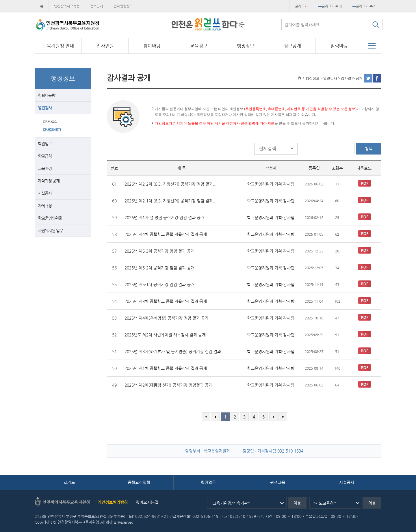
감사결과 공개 (52, 130)
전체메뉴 (372, 46)
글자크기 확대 (330, 6)
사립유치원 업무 (50, 230)
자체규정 (45, 206)
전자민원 (105, 46)
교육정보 (199, 46)
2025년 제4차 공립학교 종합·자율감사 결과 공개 (166, 234)
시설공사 (45, 193)
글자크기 (301, 6)
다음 (274, 417)
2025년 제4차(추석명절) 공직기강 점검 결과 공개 (167, 318)
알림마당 (339, 46)
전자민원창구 (123, 6)
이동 (297, 503)
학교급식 (45, 156)
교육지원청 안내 (58, 46)
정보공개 (96, 6)
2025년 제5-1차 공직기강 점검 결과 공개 (159, 284)
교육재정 (45, 168)
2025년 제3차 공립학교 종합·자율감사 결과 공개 (166, 301)
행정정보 (246, 46)
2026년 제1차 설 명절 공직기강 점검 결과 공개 (164, 217)
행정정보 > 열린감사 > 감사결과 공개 (334, 78)
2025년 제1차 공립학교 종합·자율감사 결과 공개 (166, 368)
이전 (215, 417)
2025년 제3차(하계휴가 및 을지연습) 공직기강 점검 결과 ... (175, 351)
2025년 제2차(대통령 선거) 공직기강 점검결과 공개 (168, 385)
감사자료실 (50, 122)
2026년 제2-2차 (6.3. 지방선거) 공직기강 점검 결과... (170, 184)
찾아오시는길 (147, 502)
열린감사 (45, 108)
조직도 (69, 482)
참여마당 (152, 46)
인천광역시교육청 (67, 6)
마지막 (283, 417)
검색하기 (376, 25)
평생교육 (278, 482)
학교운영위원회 (50, 218)
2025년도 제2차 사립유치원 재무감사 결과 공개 (165, 335)
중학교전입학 (139, 482)
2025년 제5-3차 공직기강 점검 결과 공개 (159, 251)
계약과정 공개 (49, 181)
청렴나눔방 (47, 95)
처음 (206, 417)
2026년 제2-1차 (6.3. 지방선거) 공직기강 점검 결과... (170, 201)
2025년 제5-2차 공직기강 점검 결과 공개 (159, 268)
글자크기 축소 (364, 6)
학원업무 (45, 144)
